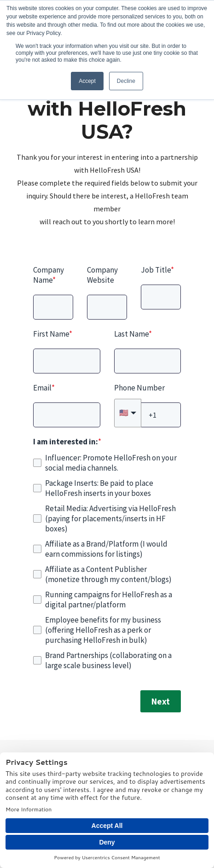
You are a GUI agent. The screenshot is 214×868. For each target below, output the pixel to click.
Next (161, 701)
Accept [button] (87, 81)
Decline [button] (126, 81)
